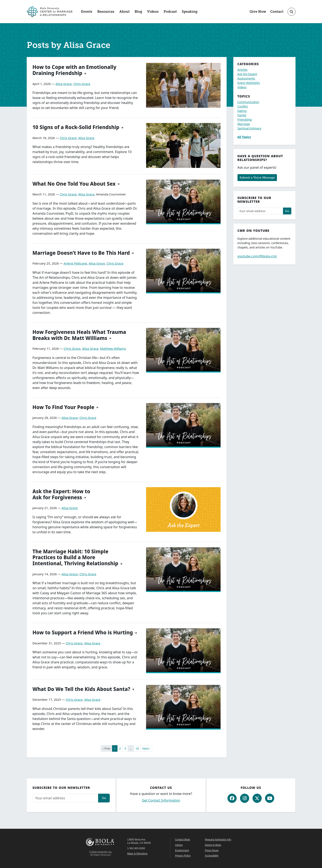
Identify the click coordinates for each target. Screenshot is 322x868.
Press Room (212, 850)
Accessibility (212, 856)
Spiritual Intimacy (249, 128)
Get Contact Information (161, 800)
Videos (153, 12)
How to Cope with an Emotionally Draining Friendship (75, 70)
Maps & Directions (137, 854)
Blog (138, 12)
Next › (146, 748)
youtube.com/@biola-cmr (257, 256)
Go (287, 211)
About (124, 12)
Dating (242, 111)
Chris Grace (82, 84)
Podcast (170, 12)
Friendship (245, 120)
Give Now (258, 12)
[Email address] (260, 211)
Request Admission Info (218, 840)
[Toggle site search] (292, 12)
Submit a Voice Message (257, 177)
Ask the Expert (247, 74)
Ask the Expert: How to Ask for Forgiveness (61, 494)
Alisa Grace (64, 84)
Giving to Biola (213, 845)
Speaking (190, 12)
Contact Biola (182, 840)
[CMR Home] (50, 12)
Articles (242, 70)
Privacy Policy (183, 856)
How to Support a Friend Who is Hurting (83, 632)
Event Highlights (249, 83)
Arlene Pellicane (75, 263)
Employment (182, 850)
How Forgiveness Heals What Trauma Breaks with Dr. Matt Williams (79, 335)
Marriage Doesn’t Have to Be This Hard (81, 253)
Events (87, 12)
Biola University (101, 842)
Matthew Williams (113, 348)
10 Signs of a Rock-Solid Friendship (76, 127)
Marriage (244, 124)
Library (179, 845)
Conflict (243, 106)
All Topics (244, 137)
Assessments (246, 78)
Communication (248, 102)
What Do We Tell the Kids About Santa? (81, 689)
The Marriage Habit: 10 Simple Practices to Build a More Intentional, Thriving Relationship (75, 557)
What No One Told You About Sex (74, 184)
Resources (106, 12)
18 (137, 748)
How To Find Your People (63, 407)
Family (242, 115)
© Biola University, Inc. (101, 852)
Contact (277, 12)
